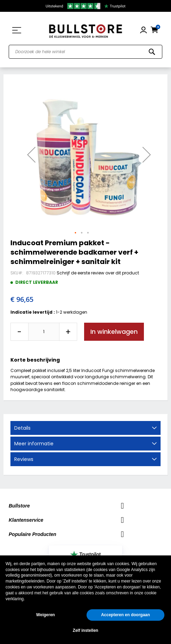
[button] (31, 155)
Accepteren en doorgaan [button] (126, 615)
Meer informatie (34, 444)
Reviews (24, 459)
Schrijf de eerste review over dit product (98, 273)
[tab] (85, 428)
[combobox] (85, 52)
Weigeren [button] (46, 615)
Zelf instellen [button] (85, 630)
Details (22, 428)
